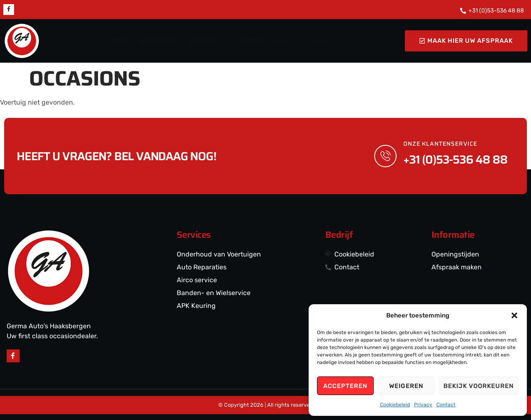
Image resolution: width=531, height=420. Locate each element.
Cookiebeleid (395, 405)
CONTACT (319, 41)
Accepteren (345, 386)
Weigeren (406, 386)
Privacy (423, 405)
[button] (514, 315)
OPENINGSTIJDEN (265, 41)
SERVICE (207, 41)
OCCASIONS (160, 41)
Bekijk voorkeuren (479, 386)
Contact (446, 405)
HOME (122, 41)
